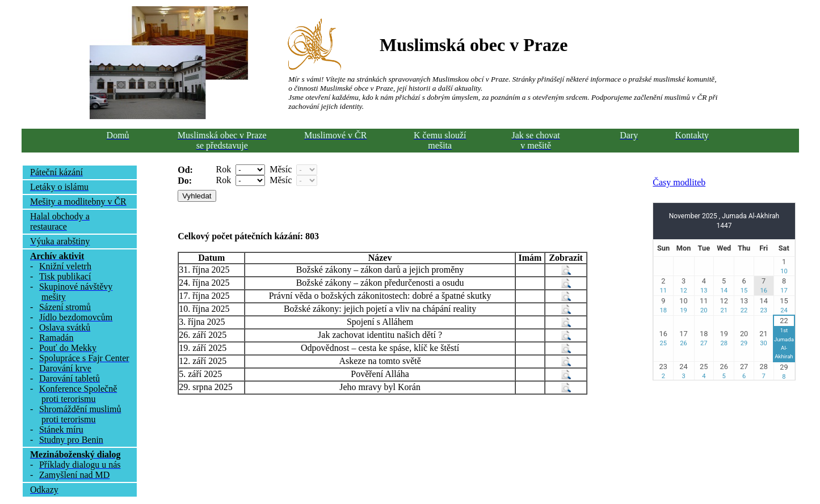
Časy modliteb (679, 182)
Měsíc (281, 169)
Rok (224, 169)
